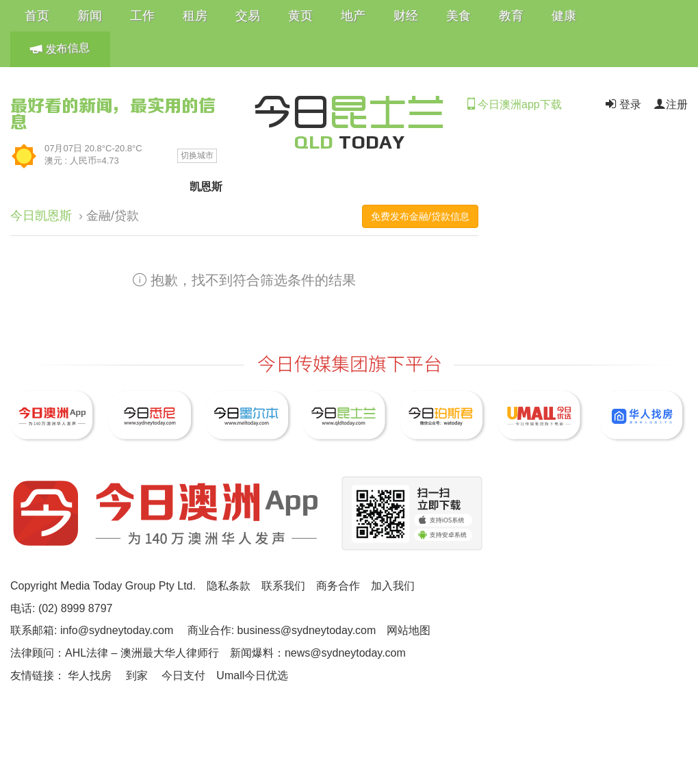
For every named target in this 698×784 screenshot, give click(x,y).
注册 (671, 104)
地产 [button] (353, 16)
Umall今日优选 (252, 675)
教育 (511, 16)
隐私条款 (229, 586)
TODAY (349, 142)
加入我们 (393, 586)
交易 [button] (248, 16)
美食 (458, 16)
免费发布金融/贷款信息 (420, 216)
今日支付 (183, 675)
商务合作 (338, 586)
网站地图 (409, 630)
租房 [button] (195, 16)
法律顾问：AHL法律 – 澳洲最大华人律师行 (115, 653)
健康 (564, 16)
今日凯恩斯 (41, 216)
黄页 (300, 16)
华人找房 (90, 675)
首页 (37, 16)
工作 (142, 16)
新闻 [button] (90, 16)
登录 (622, 104)
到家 (137, 675)
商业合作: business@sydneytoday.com (282, 630)
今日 (349, 109)
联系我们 (283, 586)
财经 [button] (406, 16)
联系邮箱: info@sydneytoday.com (92, 630)
